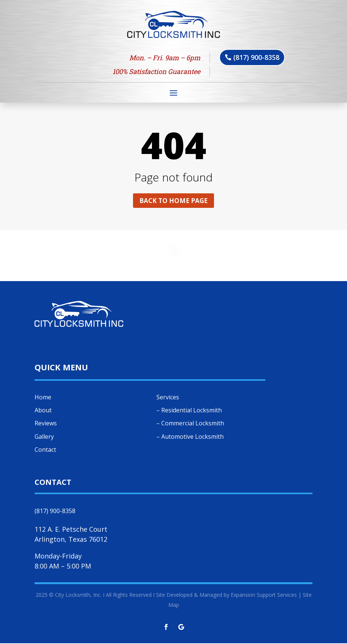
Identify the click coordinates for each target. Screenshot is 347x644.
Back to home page (173, 201)
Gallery (44, 437)
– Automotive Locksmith (190, 437)
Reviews (46, 424)
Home (43, 398)
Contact (45, 450)
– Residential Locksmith (189, 411)
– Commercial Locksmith (190, 424)
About (43, 411)
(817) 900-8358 (256, 57)
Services (168, 398)
